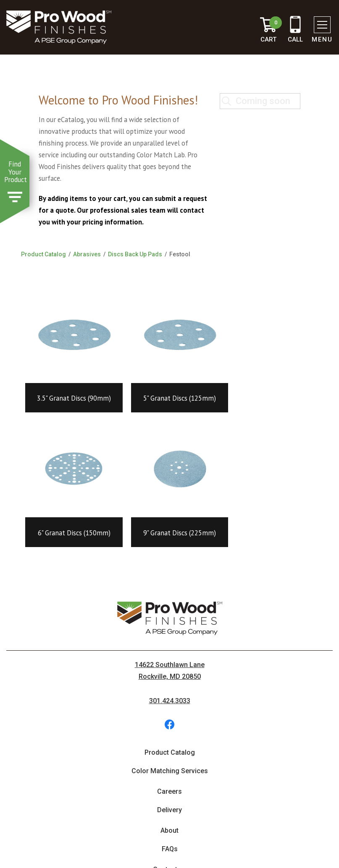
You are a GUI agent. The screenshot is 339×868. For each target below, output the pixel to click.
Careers (169, 791)
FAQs (170, 849)
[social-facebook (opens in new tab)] (170, 725)
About (169, 830)
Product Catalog (43, 254)
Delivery (169, 810)
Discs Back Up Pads (135, 254)
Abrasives (87, 254)
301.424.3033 (170, 701)
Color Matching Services (170, 771)
